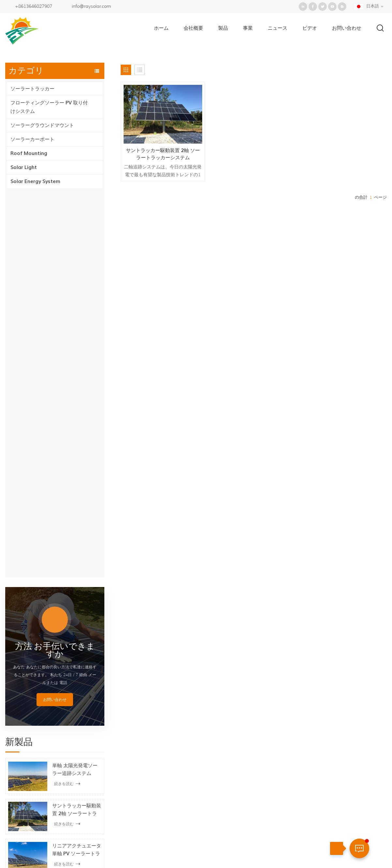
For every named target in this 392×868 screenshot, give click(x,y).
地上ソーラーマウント (194, 715)
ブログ (219, 847)
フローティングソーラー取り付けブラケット (218, 760)
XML (286, 847)
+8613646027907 (34, 6)
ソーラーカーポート (32, 139)
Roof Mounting (29, 153)
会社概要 (193, 28)
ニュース (278, 28)
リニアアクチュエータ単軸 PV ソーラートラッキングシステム (77, 463)
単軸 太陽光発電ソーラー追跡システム (75, 382)
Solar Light (24, 167)
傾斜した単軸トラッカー (196, 815)
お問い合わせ (347, 28)
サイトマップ (254, 847)
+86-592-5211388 (339, 744)
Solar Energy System (35, 181)
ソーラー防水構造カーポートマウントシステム (77, 584)
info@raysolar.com (91, 6)
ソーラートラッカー (32, 89)
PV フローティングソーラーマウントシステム (77, 544)
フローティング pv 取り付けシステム (210, 771)
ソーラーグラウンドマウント (42, 125)
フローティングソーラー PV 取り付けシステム (49, 107)
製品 (223, 28)
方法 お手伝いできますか (55, 263)
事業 (248, 28)
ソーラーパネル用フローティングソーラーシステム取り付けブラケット (77, 503)
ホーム (161, 28)
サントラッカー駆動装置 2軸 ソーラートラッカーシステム (77, 423)
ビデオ (310, 28)
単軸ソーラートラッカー (196, 737)
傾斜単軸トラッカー (191, 749)
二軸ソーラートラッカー (196, 782)
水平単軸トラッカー (191, 793)
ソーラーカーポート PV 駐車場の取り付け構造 (75, 624)
